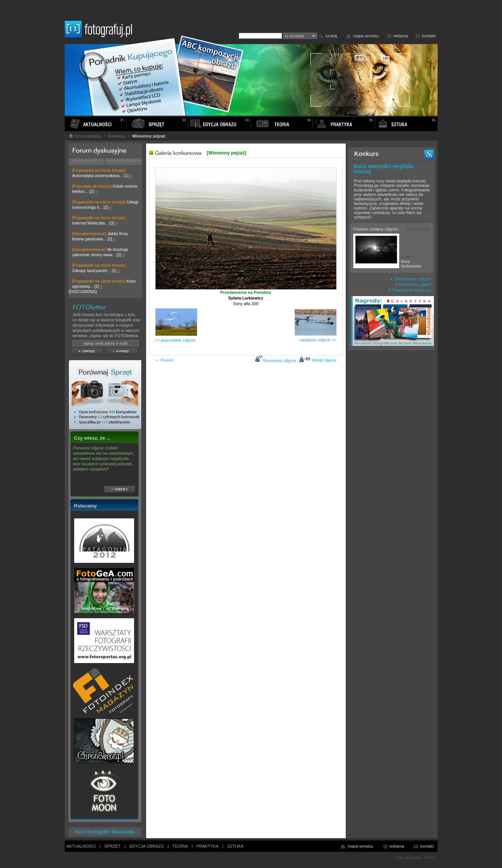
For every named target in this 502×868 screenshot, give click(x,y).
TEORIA (180, 846)
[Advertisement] (392, 472)
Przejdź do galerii (413, 284)
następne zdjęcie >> (318, 340)
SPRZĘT (112, 846)
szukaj (331, 36)
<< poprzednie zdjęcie (175, 340)
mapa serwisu (366, 36)
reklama (401, 36)
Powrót (164, 360)
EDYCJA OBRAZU (146, 846)
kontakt (429, 36)
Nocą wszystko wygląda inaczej (384, 169)
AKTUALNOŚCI (81, 846)
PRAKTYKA (208, 846)
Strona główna (85, 136)
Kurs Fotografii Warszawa (105, 832)
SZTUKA (235, 846)
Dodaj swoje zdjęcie (410, 279)
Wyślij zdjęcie (318, 360)
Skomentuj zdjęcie (279, 361)
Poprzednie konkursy (410, 290)
